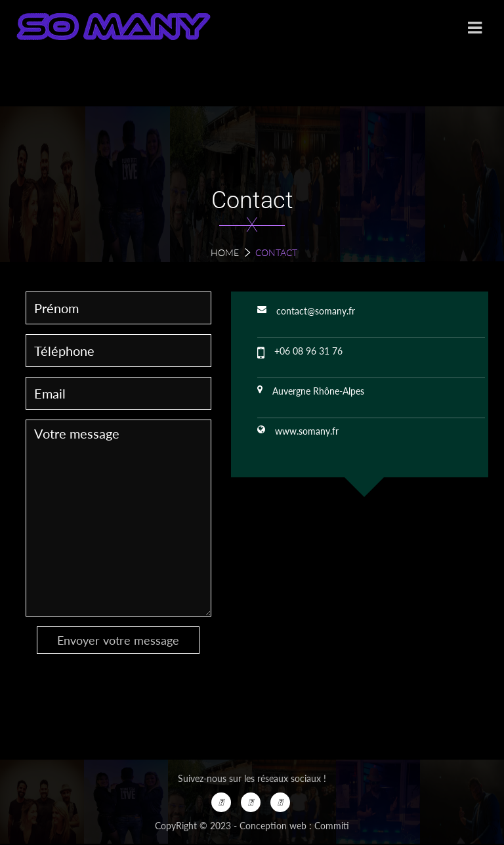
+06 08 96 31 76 (308, 351)
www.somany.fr (307, 431)
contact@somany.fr (316, 311)
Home (225, 252)
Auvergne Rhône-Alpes (318, 391)
